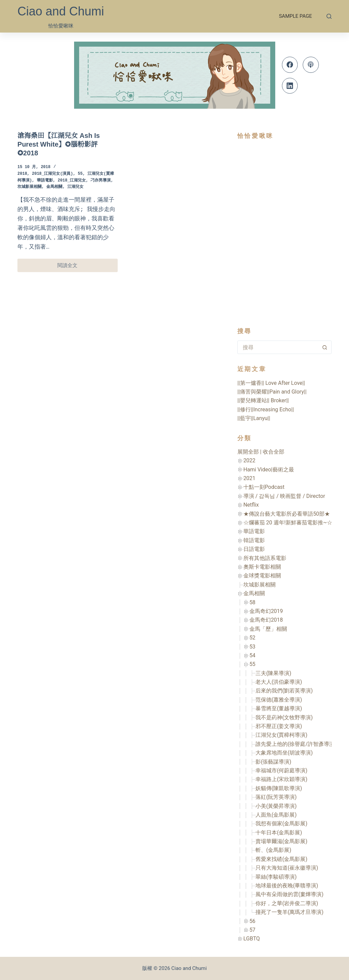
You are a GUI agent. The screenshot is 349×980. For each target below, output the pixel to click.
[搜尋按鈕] (325, 347)
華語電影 (45, 181)
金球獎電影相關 (262, 576)
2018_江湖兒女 (72, 181)
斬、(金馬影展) (273, 850)
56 (252, 921)
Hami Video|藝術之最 (269, 470)
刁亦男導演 (101, 181)
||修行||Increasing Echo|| (266, 409)
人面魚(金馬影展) (276, 815)
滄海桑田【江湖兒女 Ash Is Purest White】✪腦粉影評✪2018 (59, 144)
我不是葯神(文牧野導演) (284, 717)
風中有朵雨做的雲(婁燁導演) (289, 894)
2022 (249, 460)
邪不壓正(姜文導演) (279, 726)
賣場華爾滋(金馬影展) (281, 841)
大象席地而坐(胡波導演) (284, 753)
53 (252, 647)
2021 (249, 478)
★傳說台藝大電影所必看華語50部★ (287, 514)
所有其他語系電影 (265, 558)
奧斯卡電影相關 (262, 567)
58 (252, 602)
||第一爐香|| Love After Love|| (271, 383)
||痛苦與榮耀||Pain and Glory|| (272, 392)
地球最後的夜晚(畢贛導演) (287, 886)
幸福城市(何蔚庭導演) (281, 770)
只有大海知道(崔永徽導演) (287, 868)
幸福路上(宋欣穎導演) (281, 779)
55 (80, 174)
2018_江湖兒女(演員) (52, 174)
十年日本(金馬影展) (279, 833)
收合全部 (274, 452)
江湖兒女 (75, 187)
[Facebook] (290, 65)
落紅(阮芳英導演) (276, 797)
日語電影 (254, 549)
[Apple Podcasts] (311, 65)
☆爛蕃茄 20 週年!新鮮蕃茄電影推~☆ (288, 523)
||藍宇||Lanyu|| (254, 418)
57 (252, 930)
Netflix (251, 505)
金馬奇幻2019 (266, 611)
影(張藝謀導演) (273, 762)
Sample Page (295, 16)
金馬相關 (54, 187)
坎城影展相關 (30, 187)
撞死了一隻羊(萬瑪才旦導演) (289, 912)
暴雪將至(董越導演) (279, 708)
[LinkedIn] (290, 86)
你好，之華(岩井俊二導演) (287, 903)
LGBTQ (252, 939)
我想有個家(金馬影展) (281, 823)
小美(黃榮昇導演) (276, 806)
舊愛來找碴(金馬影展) (281, 859)
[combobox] (278, 347)
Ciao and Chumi (61, 11)
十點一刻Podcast (264, 487)
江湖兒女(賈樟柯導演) (281, 735)
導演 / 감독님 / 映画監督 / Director (284, 496)
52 (252, 638)
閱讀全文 (71, 267)
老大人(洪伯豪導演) (279, 682)
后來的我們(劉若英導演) (284, 691)
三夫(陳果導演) (273, 673)
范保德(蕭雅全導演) (279, 700)
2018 (22, 174)
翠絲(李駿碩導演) (276, 877)
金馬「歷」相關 (268, 629)
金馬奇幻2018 (266, 620)
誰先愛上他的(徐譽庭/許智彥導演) (296, 744)
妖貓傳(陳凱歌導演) (279, 788)
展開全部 (248, 452)
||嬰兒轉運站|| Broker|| (263, 400)
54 (252, 655)
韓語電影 (254, 540)
